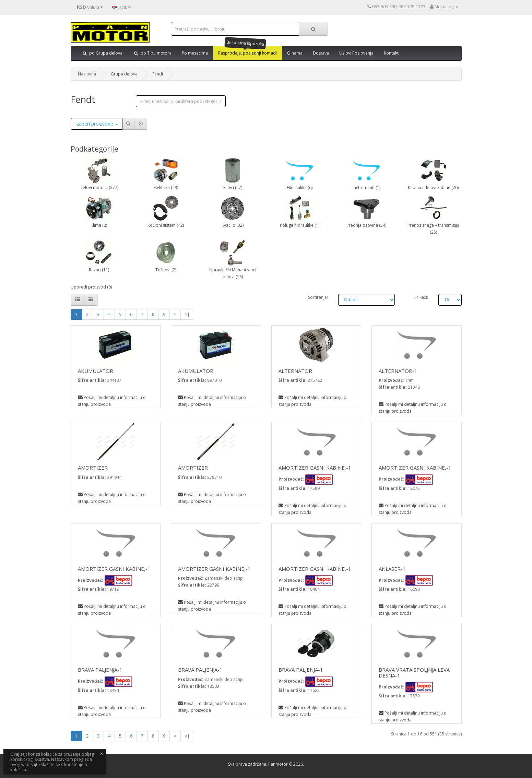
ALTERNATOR (295, 371)
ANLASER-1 (392, 569)
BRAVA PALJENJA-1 (100, 670)
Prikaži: (421, 297)
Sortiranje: (318, 297)
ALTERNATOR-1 (398, 371)
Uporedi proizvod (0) (91, 287)
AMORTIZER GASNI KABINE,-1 (315, 468)
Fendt (158, 74)
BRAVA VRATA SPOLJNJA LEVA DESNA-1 (414, 673)
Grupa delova (124, 74)
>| (187, 314)
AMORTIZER (93, 468)
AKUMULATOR (96, 371)
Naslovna (87, 74)
